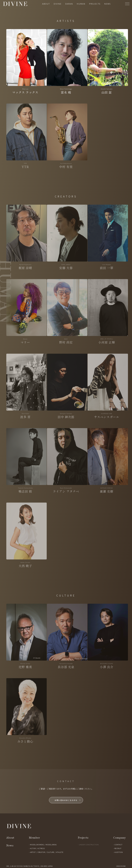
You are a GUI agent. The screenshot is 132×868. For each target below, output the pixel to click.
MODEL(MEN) (51, 845)
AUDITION (119, 852)
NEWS (107, 4)
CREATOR (41, 852)
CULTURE (51, 852)
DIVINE (58, 4)
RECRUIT (118, 848)
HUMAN (81, 4)
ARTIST (33, 852)
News (10, 845)
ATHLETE (60, 852)
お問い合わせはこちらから (66, 800)
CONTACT (118, 845)
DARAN (69, 4)
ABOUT (46, 4)
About (10, 837)
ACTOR (33, 848)
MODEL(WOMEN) (37, 845)
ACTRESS (41, 848)
